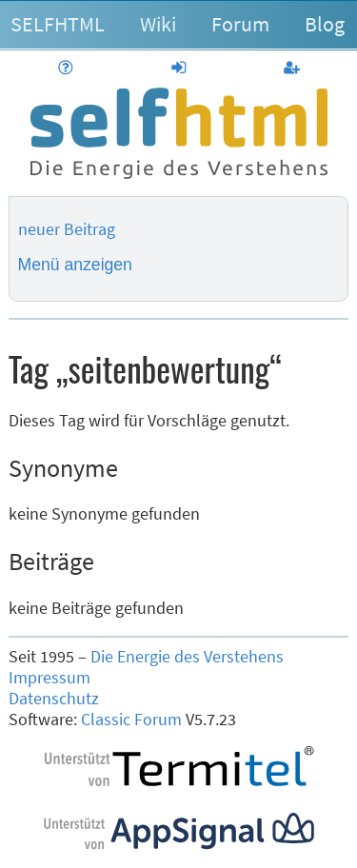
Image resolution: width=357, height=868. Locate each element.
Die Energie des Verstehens (187, 657)
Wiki (158, 24)
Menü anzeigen (75, 265)
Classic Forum (131, 720)
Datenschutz (54, 699)
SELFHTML (58, 24)
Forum (240, 24)
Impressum (50, 678)
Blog (325, 24)
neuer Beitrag (67, 229)
